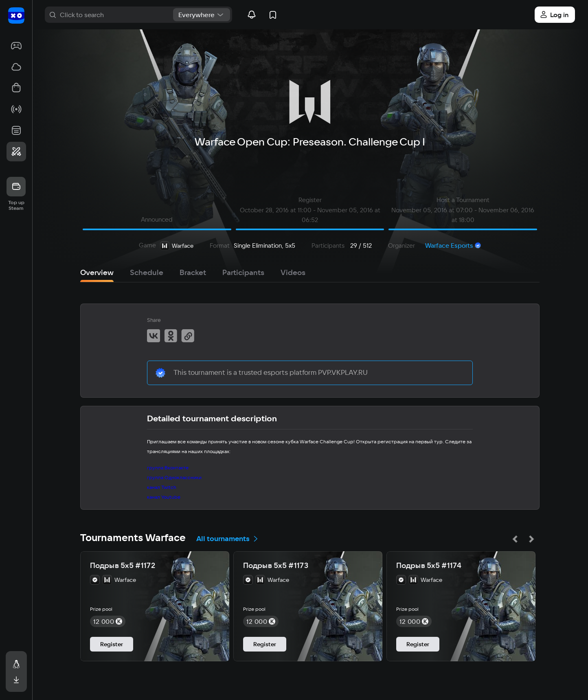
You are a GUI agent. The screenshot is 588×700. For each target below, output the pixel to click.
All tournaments (228, 538)
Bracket (193, 272)
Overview (97, 272)
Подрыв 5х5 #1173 (276, 566)
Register (112, 644)
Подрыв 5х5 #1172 (123, 566)
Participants (243, 272)
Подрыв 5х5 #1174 (429, 566)
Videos (293, 272)
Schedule (147, 272)
